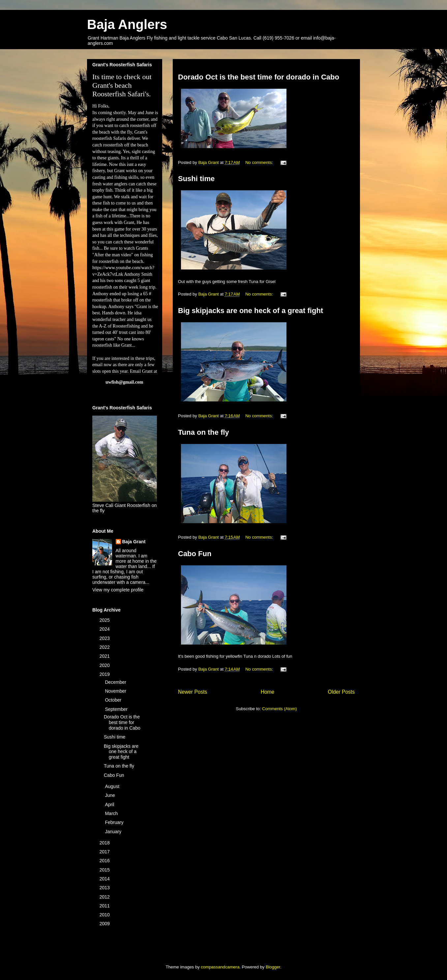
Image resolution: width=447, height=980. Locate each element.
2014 (105, 879)
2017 (105, 852)
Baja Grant (134, 542)
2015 (105, 870)
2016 (105, 861)
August (113, 786)
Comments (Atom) (279, 709)
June (110, 795)
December (116, 682)
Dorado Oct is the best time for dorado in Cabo (259, 77)
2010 (105, 915)
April (110, 805)
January (114, 832)
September (117, 709)
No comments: (260, 162)
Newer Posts (193, 692)
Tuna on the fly (204, 432)
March (112, 813)
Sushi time (196, 179)
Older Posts (341, 692)
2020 (105, 665)
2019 (105, 674)
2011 (105, 906)
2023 (105, 638)
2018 (105, 843)
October (114, 700)
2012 (105, 897)
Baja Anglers (127, 24)
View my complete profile (118, 590)
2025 (105, 620)
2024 (105, 629)
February (115, 822)
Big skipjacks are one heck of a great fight (251, 311)
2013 (105, 888)
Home (268, 692)
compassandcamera (220, 967)
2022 (105, 647)
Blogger (273, 967)
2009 (105, 924)
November (116, 691)
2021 (105, 656)
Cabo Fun (195, 554)
